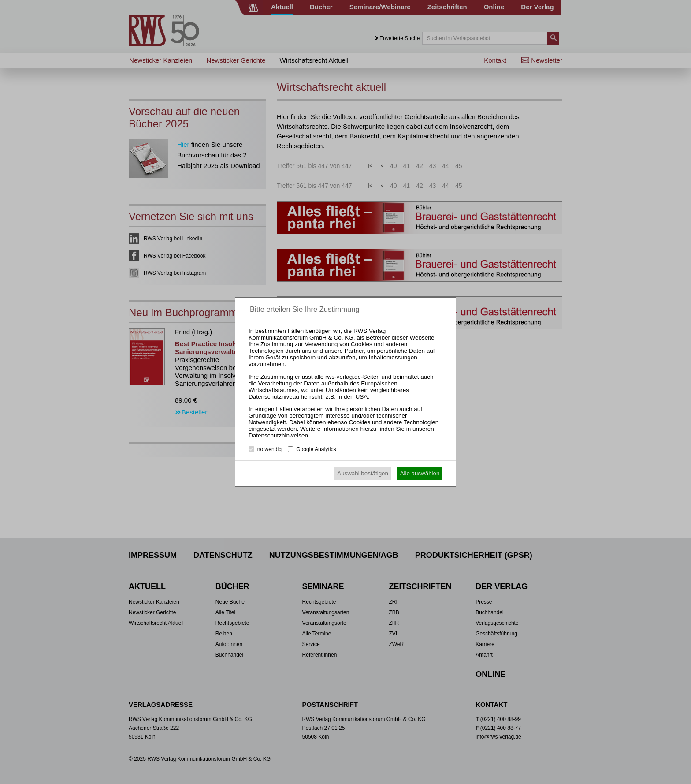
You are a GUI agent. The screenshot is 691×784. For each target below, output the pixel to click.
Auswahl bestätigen (363, 473)
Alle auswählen (420, 473)
